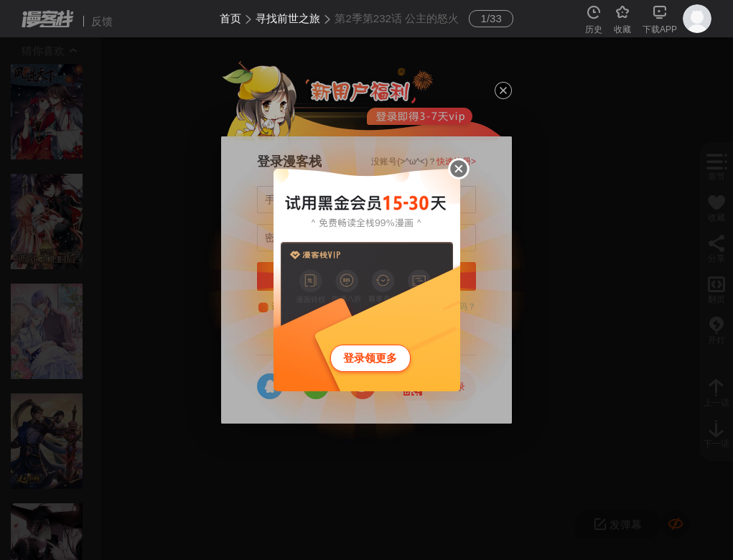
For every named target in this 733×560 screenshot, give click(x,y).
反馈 (102, 21)
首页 (230, 18)
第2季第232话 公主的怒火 (397, 18)
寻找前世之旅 (288, 18)
